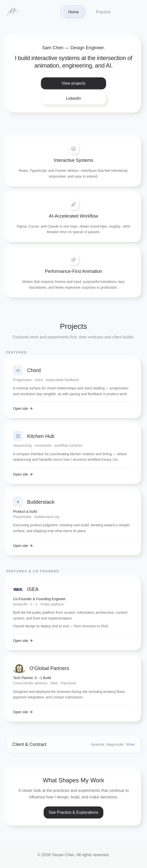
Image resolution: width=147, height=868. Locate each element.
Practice (103, 12)
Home (74, 12)
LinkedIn (74, 98)
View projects (74, 83)
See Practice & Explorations (73, 812)
